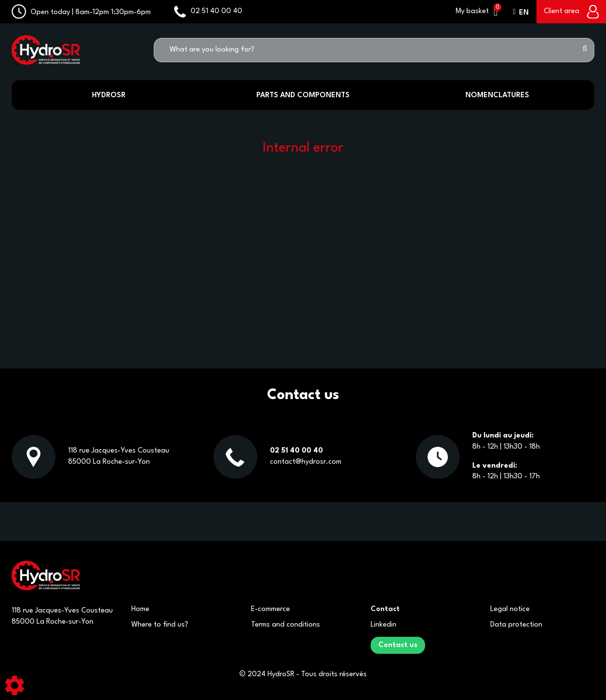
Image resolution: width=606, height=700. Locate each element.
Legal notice (510, 609)
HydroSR (109, 96)
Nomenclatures (497, 96)
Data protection (516, 625)
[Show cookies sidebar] (15, 685)
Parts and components (303, 96)
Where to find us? (160, 625)
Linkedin (383, 625)
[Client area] (571, 12)
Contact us (398, 645)
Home (140, 609)
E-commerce (270, 609)
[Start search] (585, 50)
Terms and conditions (285, 625)
